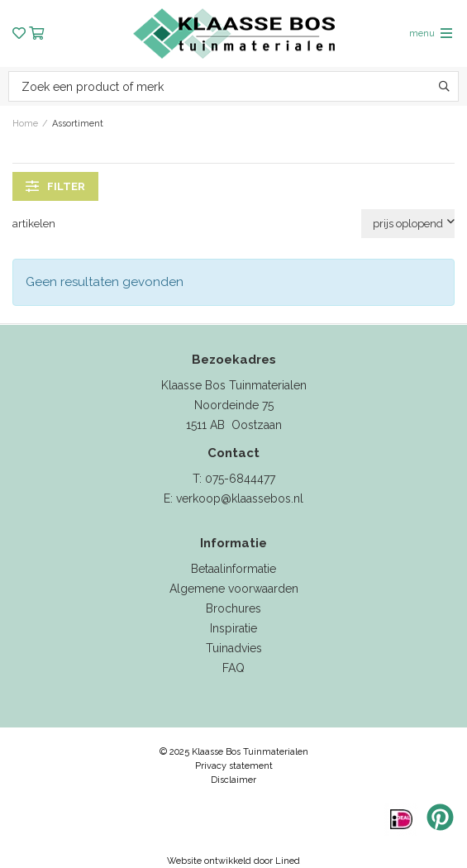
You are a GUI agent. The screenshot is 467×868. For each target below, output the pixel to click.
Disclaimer (233, 780)
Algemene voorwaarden (234, 589)
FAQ (233, 668)
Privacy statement (234, 766)
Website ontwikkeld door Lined (233, 861)
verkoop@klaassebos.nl (240, 498)
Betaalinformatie (233, 569)
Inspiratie (233, 628)
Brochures (233, 608)
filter (55, 186)
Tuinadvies (234, 648)
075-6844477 (240, 479)
